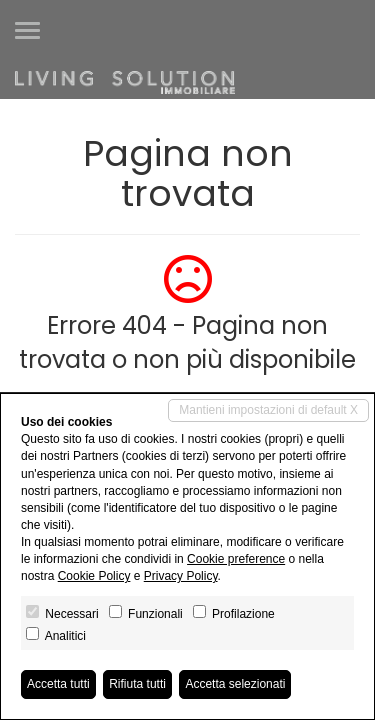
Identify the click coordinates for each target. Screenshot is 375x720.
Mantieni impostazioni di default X (268, 410)
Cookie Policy (94, 576)
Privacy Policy (181, 576)
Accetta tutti (58, 684)
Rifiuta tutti (137, 684)
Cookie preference (236, 559)
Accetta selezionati (235, 684)
